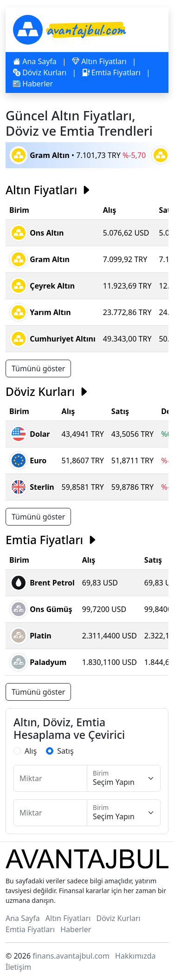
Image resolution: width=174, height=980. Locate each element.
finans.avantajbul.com (71, 956)
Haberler (33, 84)
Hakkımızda (135, 956)
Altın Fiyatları (99, 61)
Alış (31, 751)
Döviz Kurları (40, 72)
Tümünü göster (38, 368)
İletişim (18, 967)
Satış (65, 751)
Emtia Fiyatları (111, 72)
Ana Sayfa (35, 61)
